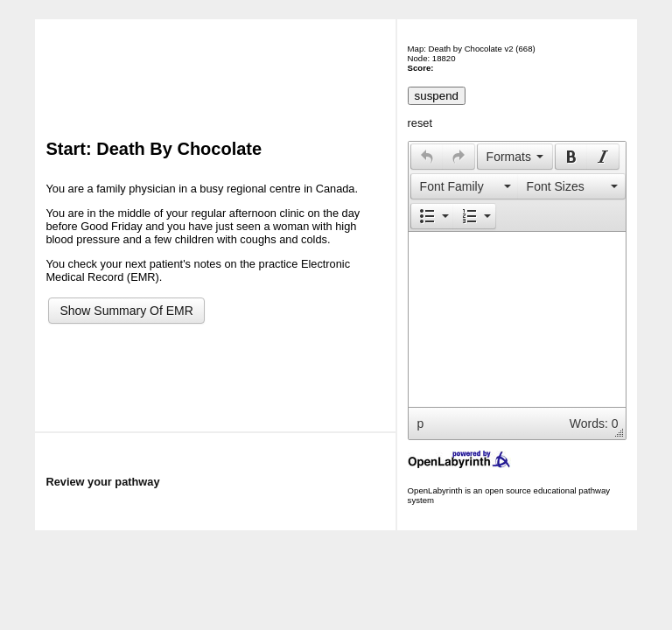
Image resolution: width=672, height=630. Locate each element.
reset (420, 123)
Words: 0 (594, 423)
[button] (427, 157)
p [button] (421, 423)
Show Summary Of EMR (126, 311)
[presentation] (427, 157)
